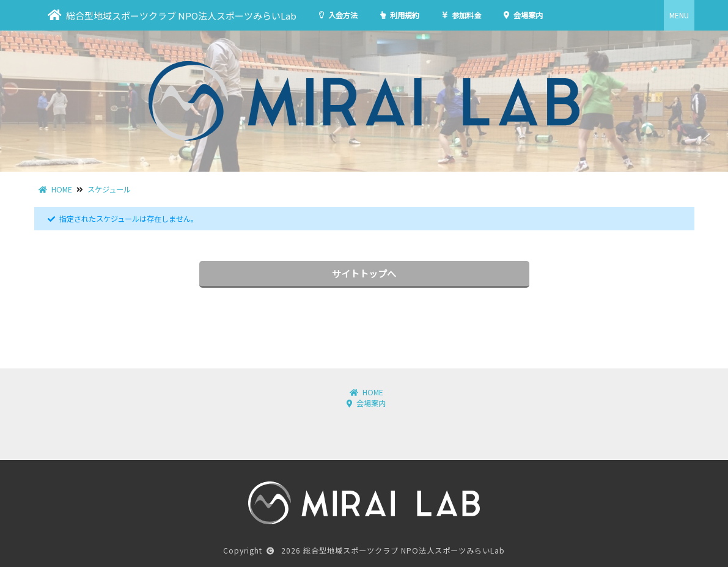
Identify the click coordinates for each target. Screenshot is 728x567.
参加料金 (461, 15)
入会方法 (338, 15)
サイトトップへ (364, 273)
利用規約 (400, 15)
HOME (55, 189)
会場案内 (523, 15)
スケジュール (109, 189)
